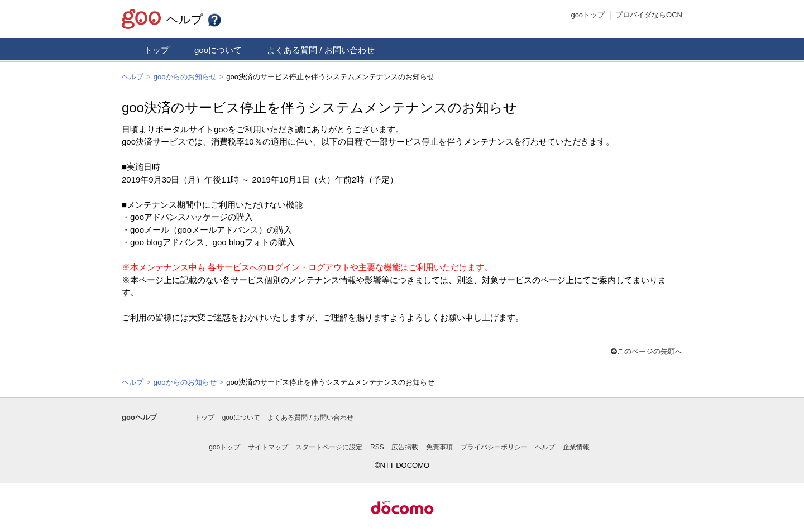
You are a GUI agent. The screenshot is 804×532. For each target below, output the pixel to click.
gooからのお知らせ (185, 77)
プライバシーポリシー (494, 446)
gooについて (218, 50)
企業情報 (576, 446)
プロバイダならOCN (649, 15)
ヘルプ (194, 19)
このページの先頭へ (647, 351)
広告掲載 (405, 446)
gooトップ (588, 15)
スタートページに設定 (329, 446)
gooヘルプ (139, 416)
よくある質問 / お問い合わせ (321, 50)
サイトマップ (268, 446)
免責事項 (439, 446)
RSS (377, 446)
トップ (157, 50)
